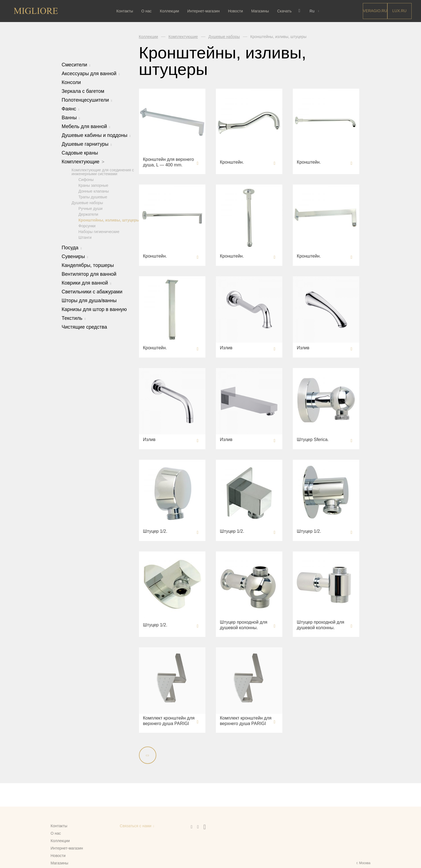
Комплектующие (83, 162)
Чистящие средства (85, 327)
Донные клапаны (94, 191)
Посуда (72, 247)
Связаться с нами (136, 826)
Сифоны (86, 179)
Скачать (286, 11)
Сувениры (75, 256)
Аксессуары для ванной (91, 74)
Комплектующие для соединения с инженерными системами (103, 172)
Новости (237, 11)
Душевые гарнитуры (87, 144)
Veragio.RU (375, 11)
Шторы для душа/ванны (89, 300)
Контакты (126, 11)
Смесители (76, 65)
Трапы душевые (93, 197)
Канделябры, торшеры (88, 265)
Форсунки (87, 226)
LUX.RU (399, 11)
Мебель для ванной (86, 126)
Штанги (85, 237)
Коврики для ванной (87, 283)
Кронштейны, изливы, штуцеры (109, 220)
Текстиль (74, 318)
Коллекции (171, 11)
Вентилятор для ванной (89, 274)
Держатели (88, 214)
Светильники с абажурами (92, 291)
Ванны (71, 118)
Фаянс (71, 109)
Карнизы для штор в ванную (94, 309)
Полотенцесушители (87, 100)
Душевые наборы (87, 202)
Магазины (261, 11)
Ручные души (91, 208)
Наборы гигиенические (99, 231)
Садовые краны (80, 153)
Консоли (71, 82)
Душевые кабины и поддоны (96, 135)
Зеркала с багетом (83, 91)
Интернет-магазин (205, 11)
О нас (148, 11)
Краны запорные (93, 185)
